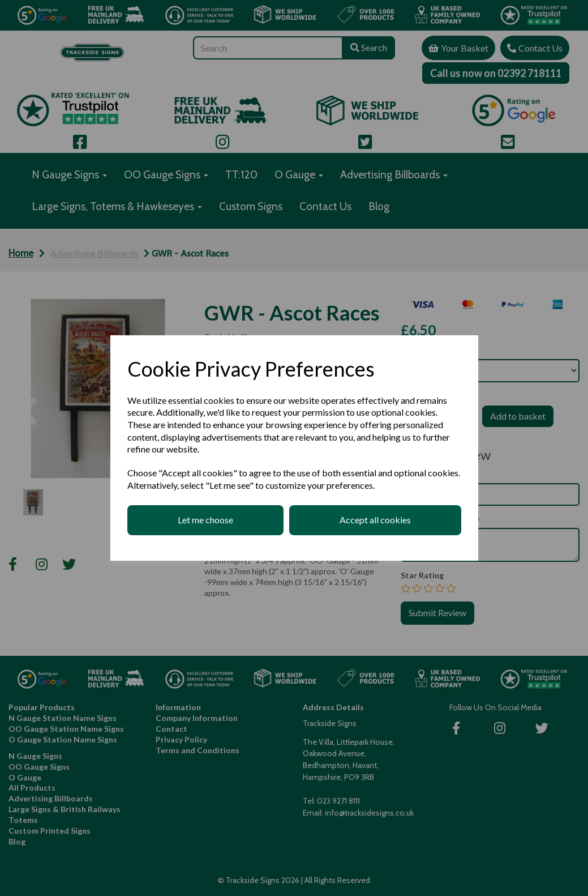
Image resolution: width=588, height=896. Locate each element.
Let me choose (205, 520)
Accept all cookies (375, 520)
